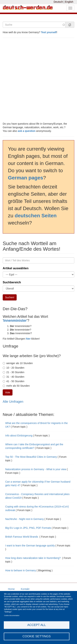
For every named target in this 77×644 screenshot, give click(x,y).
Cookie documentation (12, 616)
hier (28, 339)
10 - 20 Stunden (14, 368)
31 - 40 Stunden (14, 377)
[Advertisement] (38, 80)
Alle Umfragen (13, 402)
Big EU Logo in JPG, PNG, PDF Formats (28, 528)
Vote (8, 392)
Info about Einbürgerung (19, 436)
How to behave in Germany (21, 570)
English (69, 2)
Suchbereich (12, 282)
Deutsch (58, 2)
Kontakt (25, 589)
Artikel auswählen (16, 268)
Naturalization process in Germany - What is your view (36, 469)
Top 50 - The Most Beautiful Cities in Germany (31, 457)
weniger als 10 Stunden (18, 363)
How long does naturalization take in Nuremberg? (33, 558)
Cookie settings (37, 636)
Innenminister (15, 320)
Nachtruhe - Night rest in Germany (24, 519)
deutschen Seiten (36, 216)
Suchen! (10, 297)
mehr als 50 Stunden (16, 386)
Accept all (37, 625)
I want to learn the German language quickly (30, 546)
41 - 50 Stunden (14, 381)
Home (11, 589)
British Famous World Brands (22, 537)
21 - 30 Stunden (14, 372)
